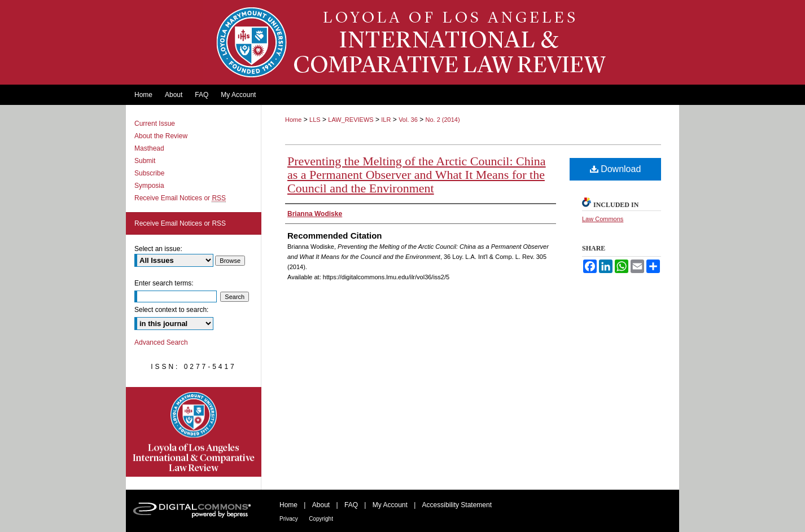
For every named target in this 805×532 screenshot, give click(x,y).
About (321, 505)
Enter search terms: (164, 283)
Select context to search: (171, 310)
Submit (145, 161)
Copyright (321, 519)
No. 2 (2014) (442, 120)
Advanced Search (161, 342)
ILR (386, 120)
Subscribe (149, 173)
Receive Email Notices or (180, 198)
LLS (315, 120)
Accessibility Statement (457, 505)
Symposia (149, 186)
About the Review (161, 136)
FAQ (351, 505)
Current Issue (155, 124)
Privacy (289, 519)
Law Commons (603, 219)
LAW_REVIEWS (351, 120)
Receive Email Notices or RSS (180, 223)
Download (616, 169)
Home (293, 120)
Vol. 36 (408, 120)
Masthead (149, 148)
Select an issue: (158, 249)
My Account (390, 505)
